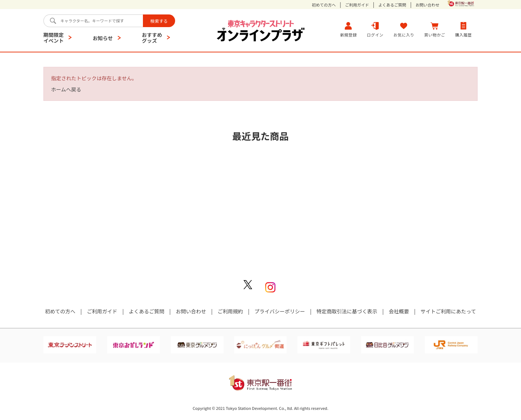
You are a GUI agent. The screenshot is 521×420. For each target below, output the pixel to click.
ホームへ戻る (66, 89)
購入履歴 (463, 29)
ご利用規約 (230, 311)
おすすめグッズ (152, 38)
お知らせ (103, 38)
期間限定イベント (54, 38)
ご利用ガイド (357, 5)
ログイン (375, 29)
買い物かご (435, 29)
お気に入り (404, 29)
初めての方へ (324, 5)
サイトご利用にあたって (448, 311)
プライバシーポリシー (280, 311)
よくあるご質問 (392, 5)
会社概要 (399, 311)
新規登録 (348, 29)
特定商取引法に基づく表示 (347, 311)
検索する (159, 21)
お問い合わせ (427, 5)
